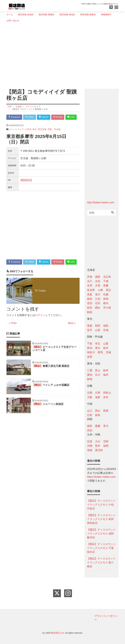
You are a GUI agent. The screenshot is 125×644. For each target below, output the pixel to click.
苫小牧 (107, 308)
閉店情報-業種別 (88, 15)
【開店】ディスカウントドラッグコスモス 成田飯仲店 (101, 534)
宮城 (106, 330)
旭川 (98, 294)
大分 (98, 441)
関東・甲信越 (54, 136)
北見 (98, 281)
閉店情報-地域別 (67, 15)
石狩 (98, 303)
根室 (90, 299)
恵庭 (90, 294)
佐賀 (90, 441)
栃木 (106, 348)
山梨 (106, 344)
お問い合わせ (13, 21)
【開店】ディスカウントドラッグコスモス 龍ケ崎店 (101, 562)
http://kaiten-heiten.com (101, 202)
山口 (90, 411)
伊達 (90, 277)
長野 (90, 357)
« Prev (13, 336)
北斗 (90, 281)
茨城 (108, 352)
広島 (90, 415)
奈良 (106, 397)
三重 (90, 370)
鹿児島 (99, 450)
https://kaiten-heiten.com (101, 477)
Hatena (45, 117)
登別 (90, 303)
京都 (90, 393)
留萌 (106, 299)
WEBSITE (26, 187)
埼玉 (98, 344)
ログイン (40, 328)
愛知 (90, 375)
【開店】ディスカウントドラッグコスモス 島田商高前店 (101, 519)
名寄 (90, 286)
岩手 (90, 330)
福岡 (106, 446)
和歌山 (107, 393)
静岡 (90, 379)
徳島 (90, 426)
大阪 (90, 397)
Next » (72, 336)
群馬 (100, 352)
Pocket (59, 117)
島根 (106, 411)
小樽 (100, 290)
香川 (106, 426)
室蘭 (106, 286)
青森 (90, 326)
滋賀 (98, 397)
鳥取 (98, 415)
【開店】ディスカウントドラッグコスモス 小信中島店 (101, 505)
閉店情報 (42, 136)
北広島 (107, 277)
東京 (35, 136)
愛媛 (98, 426)
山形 (98, 330)
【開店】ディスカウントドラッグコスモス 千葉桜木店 (101, 548)
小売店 (28, 136)
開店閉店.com (58, 633)
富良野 (91, 290)
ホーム (10, 15)
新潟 (90, 348)
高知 (90, 430)
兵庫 (98, 393)
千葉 (90, 344)
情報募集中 (106, 15)
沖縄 (90, 446)
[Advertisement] (61, 54)
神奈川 (91, 352)
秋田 (98, 326)
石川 (98, 375)
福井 (106, 375)
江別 (98, 299)
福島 (106, 326)
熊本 (98, 446)
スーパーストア (17, 136)
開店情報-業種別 (46, 15)
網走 (98, 308)
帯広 (108, 290)
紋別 (90, 308)
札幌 (106, 294)
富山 (98, 370)
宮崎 (106, 441)
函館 (98, 277)
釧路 (90, 312)
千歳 (106, 281)
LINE (12, 123)
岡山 (98, 411)
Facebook (14, 117)
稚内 (106, 303)
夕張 (98, 286)
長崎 (90, 450)
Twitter (30, 117)
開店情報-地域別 (26, 15)
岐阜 (106, 370)
